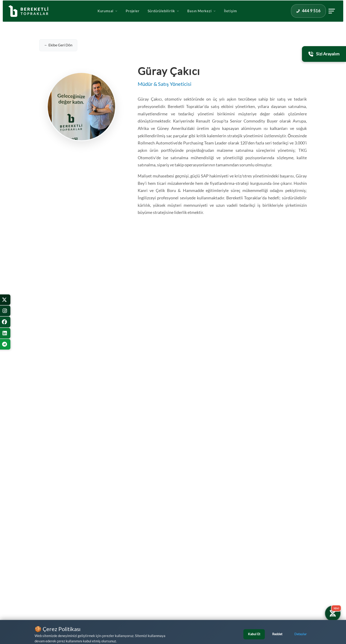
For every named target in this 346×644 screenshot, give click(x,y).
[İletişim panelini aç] (317, 17)
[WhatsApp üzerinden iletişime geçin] (24, 632)
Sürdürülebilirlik (164, 17)
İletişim (230, 17)
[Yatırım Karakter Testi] (333, 613)
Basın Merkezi (201, 17)
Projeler (133, 17)
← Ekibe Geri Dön (58, 45)
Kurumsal (108, 17)
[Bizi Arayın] (333, 631)
